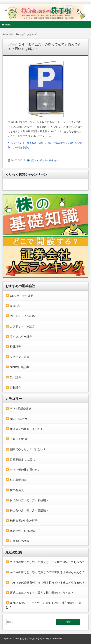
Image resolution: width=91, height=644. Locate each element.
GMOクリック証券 (22, 296)
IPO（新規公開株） (22, 408)
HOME (8, 34)
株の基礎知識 (18, 480)
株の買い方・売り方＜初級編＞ (43, 160)
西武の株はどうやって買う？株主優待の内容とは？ (42, 593)
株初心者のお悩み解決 (24, 521)
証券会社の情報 (20, 541)
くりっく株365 (19, 439)
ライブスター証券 (21, 336)
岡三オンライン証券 (22, 316)
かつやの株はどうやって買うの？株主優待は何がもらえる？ (47, 572)
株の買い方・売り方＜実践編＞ (29, 510)
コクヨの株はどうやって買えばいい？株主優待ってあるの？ (47, 562)
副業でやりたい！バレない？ (28, 449)
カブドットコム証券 (22, 326)
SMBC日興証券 (19, 367)
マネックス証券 (20, 357)
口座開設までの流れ (22, 459)
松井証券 (15, 347)
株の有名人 (17, 490)
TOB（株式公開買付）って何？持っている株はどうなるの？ (47, 582)
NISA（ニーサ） (20, 419)
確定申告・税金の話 (22, 531)
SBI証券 (15, 306)
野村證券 (15, 387)
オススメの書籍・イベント (27, 429)
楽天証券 (15, 377)
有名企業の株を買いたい (25, 470)
